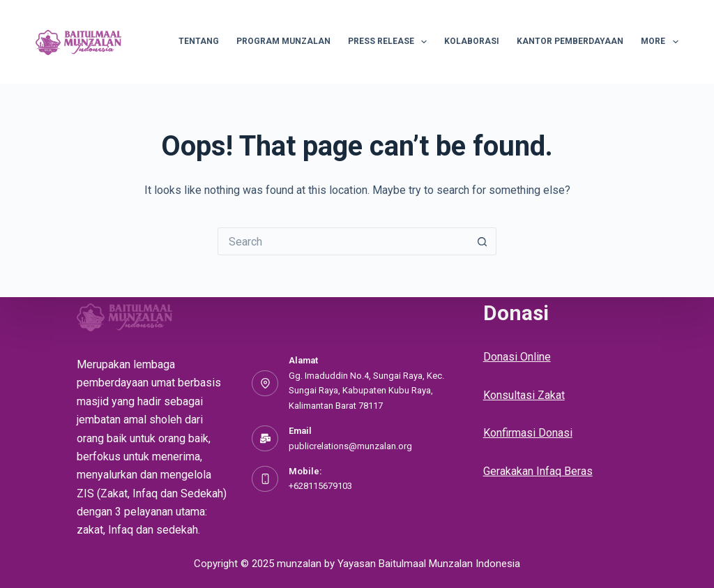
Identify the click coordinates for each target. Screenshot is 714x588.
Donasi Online (517, 357)
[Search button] (483, 241)
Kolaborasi (472, 41)
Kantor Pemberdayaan (570, 41)
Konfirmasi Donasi (528, 433)
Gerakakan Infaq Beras (538, 471)
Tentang (199, 41)
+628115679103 (320, 486)
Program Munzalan (283, 41)
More (659, 42)
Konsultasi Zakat (524, 395)
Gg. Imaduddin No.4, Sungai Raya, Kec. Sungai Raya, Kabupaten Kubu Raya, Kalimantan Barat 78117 (366, 391)
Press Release (390, 42)
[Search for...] (343, 241)
